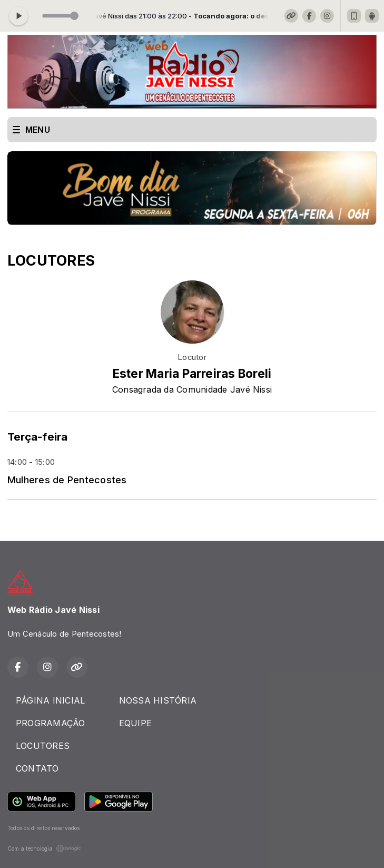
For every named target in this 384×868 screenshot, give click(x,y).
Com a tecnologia (44, 849)
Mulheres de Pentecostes (67, 480)
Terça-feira (38, 437)
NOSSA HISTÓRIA (158, 700)
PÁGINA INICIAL (50, 700)
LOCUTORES (43, 746)
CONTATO (37, 768)
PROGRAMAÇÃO (51, 723)
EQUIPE (135, 723)
